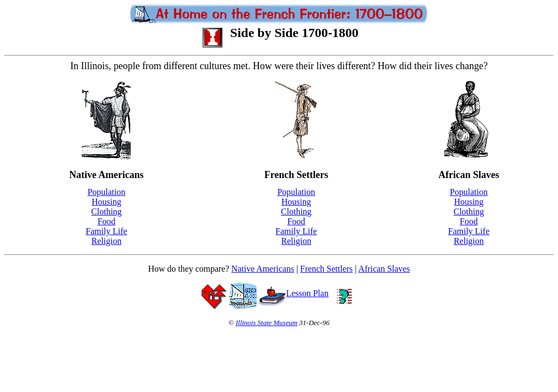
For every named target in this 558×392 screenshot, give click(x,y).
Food (107, 221)
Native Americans (263, 269)
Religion (107, 241)
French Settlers (326, 269)
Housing (106, 202)
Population (107, 192)
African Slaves (384, 269)
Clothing (106, 212)
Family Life (106, 231)
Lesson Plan (294, 293)
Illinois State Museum (266, 323)
